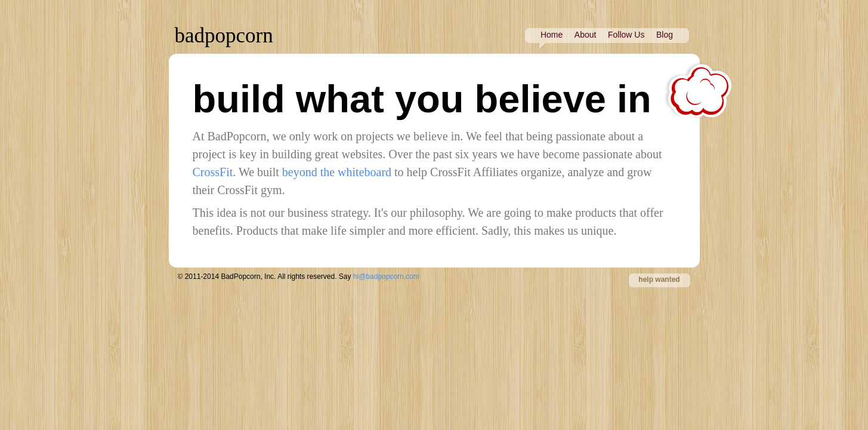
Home (552, 35)
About (586, 35)
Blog (665, 35)
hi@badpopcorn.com (386, 277)
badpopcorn (224, 36)
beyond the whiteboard (337, 172)
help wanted (659, 279)
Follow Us (626, 35)
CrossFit (213, 172)
